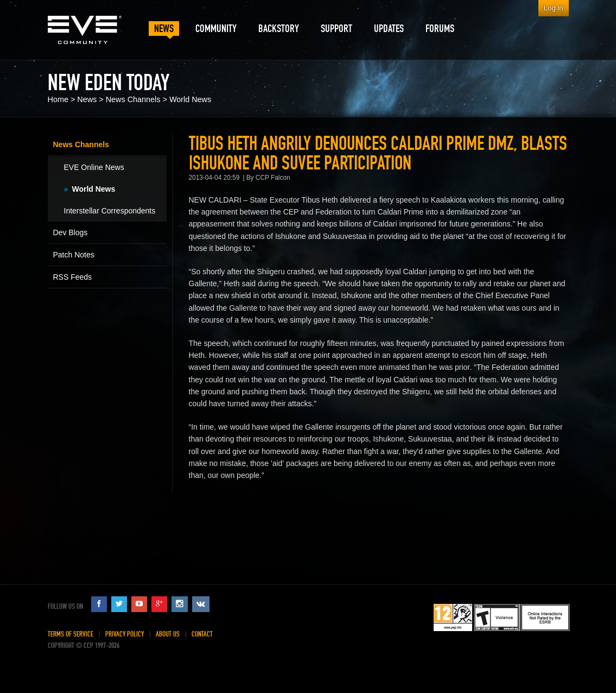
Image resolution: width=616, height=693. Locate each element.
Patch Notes (74, 255)
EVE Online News (94, 167)
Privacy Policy (125, 634)
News (87, 99)
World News (190, 99)
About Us (168, 634)
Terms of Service (71, 634)
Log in (554, 8)
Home (58, 99)
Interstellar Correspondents (110, 211)
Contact (202, 634)
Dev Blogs (71, 232)
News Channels (133, 99)
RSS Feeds (73, 277)
